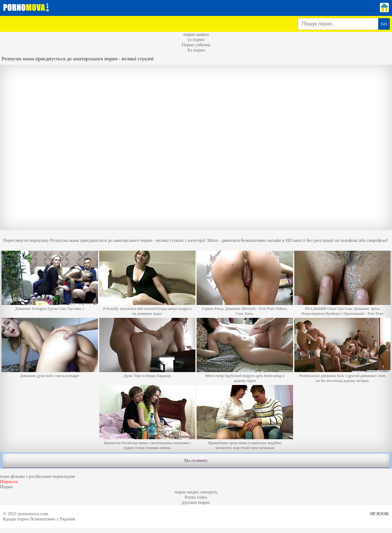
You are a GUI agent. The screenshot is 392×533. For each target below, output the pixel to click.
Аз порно (196, 50)
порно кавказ (196, 34)
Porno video (196, 497)
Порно (6, 487)
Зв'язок (379, 514)
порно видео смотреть (196, 492)
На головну (196, 460)
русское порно (196, 502)
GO (384, 24)
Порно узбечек (196, 45)
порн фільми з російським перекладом (38, 476)
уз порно (196, 40)
